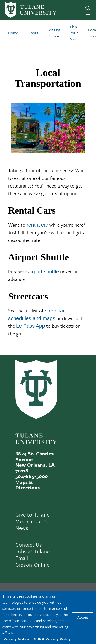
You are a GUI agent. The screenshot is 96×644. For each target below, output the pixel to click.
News (22, 528)
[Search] (88, 8)
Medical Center (33, 521)
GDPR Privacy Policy (52, 639)
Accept (83, 618)
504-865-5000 (32, 476)
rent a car (37, 225)
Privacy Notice (16, 639)
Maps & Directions (28, 485)
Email (22, 558)
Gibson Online (33, 565)
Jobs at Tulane (33, 551)
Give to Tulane (32, 514)
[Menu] (88, 14)
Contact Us (29, 545)
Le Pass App (30, 326)
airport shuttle (43, 272)
